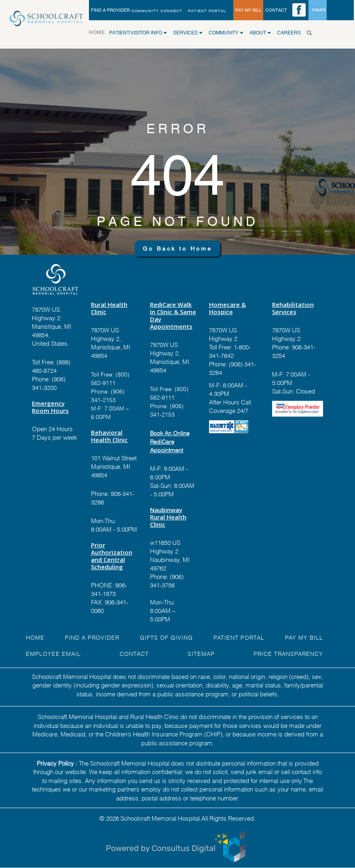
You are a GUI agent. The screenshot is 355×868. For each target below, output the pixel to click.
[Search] (312, 33)
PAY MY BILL (248, 10)
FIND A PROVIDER (110, 10)
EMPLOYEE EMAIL (53, 653)
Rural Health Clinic (109, 308)
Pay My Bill (304, 637)
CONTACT (276, 10)
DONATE (319, 10)
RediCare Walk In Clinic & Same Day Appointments (173, 315)
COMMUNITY (226, 33)
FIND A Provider (92, 637)
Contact (134, 653)
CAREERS (289, 33)
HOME (99, 32)
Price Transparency (288, 653)
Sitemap (201, 653)
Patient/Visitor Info (138, 33)
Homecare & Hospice (227, 308)
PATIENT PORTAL (207, 11)
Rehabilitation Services (293, 308)
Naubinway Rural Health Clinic (168, 517)
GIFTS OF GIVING (166, 637)
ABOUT (260, 33)
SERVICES (188, 33)
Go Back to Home (177, 249)
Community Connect (157, 11)
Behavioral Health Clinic (109, 436)
